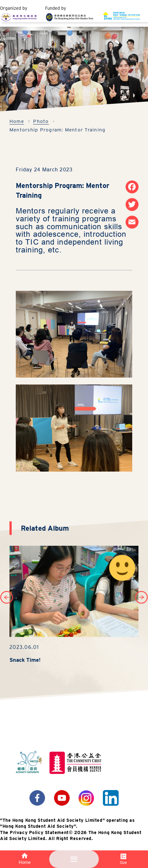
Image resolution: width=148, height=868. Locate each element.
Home (17, 121)
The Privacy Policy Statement (34, 832)
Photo (41, 121)
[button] (141, 597)
